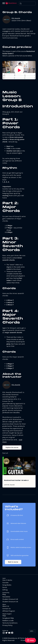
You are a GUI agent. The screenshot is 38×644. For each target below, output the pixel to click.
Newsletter (6, 597)
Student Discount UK (10, 599)
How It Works (7, 580)
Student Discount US (10, 602)
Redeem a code (8, 621)
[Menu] (4, 3)
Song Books (7, 585)
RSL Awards (16, 18)
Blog (4, 594)
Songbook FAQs (8, 618)
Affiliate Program (9, 611)
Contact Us (6, 609)
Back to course (13, 562)
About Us (6, 606)
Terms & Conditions (10, 623)
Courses (5, 583)
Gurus (5, 587)
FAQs (4, 616)
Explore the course (12, 447)
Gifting (5, 590)
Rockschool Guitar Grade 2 (16, 480)
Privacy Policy (7, 625)
